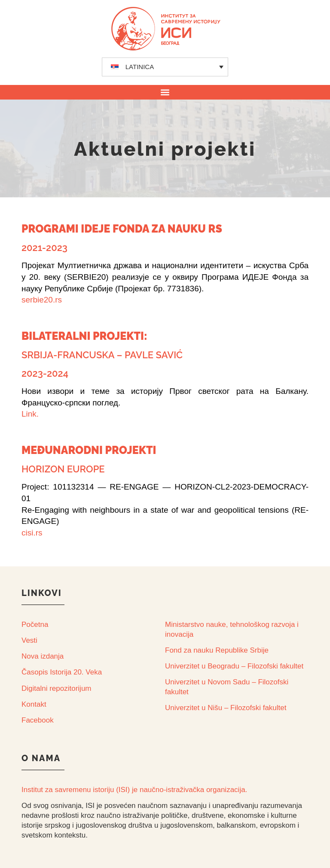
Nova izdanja (43, 656)
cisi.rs (32, 533)
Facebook (38, 720)
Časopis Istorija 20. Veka (62, 672)
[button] (165, 92)
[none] (165, 67)
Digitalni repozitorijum (57, 688)
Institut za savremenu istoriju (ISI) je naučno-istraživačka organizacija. (134, 790)
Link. (30, 414)
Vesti (29, 640)
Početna (35, 625)
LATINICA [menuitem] (140, 67)
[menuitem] (165, 67)
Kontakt (34, 704)
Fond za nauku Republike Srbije (217, 650)
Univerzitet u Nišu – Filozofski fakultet (226, 708)
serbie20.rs (42, 300)
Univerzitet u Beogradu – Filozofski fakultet (234, 666)
